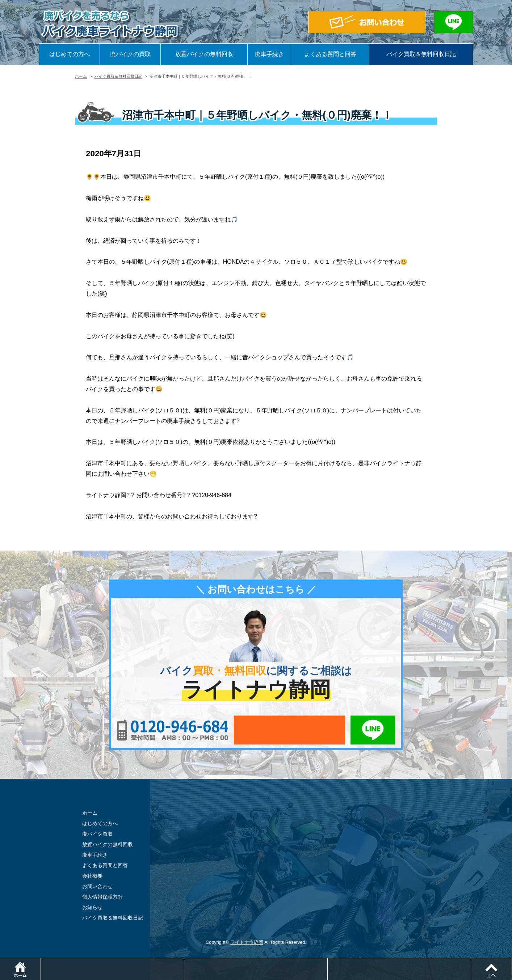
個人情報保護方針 (102, 897)
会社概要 (92, 876)
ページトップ (512, 962)
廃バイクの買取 (130, 54)
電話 (184, 962)
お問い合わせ (97, 886)
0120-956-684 (173, 730)
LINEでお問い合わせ (373, 730)
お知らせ (92, 907)
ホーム (81, 76)
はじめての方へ (70, 54)
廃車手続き (269, 54)
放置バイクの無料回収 (204, 54)
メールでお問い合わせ (289, 730)
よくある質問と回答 (330, 54)
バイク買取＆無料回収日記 (421, 54)
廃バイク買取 (97, 834)
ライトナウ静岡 (247, 942)
